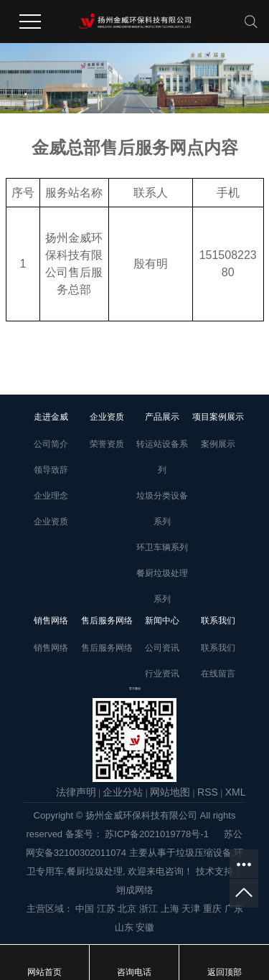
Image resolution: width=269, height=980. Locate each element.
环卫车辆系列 (162, 547)
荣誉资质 (107, 444)
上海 (170, 909)
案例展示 (218, 444)
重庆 (212, 909)
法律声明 (76, 792)
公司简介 (51, 444)
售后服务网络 (107, 648)
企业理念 (51, 496)
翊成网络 (135, 890)
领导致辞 (51, 470)
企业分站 (123, 792)
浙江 (148, 909)
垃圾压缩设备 (204, 853)
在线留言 (218, 674)
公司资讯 (162, 648)
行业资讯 (162, 674)
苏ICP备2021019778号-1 (157, 834)
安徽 (145, 927)
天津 (191, 909)
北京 (127, 909)
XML (236, 792)
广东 (234, 909)
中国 (85, 909)
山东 (124, 927)
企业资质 (51, 522)
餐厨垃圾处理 (95, 871)
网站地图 (170, 792)
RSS (208, 792)
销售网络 (51, 648)
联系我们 (218, 648)
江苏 (106, 909)
